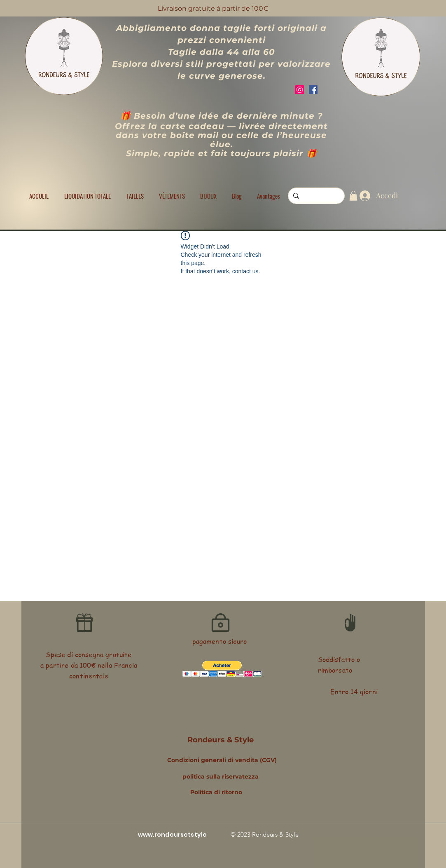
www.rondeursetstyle (173, 835)
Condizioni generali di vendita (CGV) (222, 760)
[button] (135, 196)
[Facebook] (313, 90)
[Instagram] (300, 90)
